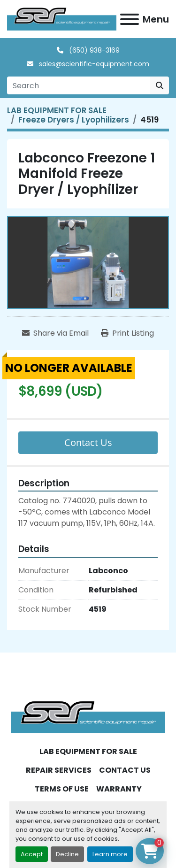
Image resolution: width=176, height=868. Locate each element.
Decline (67, 854)
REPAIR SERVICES (59, 770)
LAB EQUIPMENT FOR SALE (88, 751)
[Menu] (130, 19)
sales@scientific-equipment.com (93, 64)
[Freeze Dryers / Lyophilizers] (74, 120)
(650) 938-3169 (93, 50)
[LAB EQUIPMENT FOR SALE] (57, 110)
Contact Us (88, 442)
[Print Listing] (127, 333)
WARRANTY (119, 789)
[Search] (79, 85)
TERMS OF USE (62, 789)
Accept (32, 854)
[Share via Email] (55, 333)
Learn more (110, 854)
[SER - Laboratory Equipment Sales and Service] (88, 717)
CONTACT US (125, 770)
